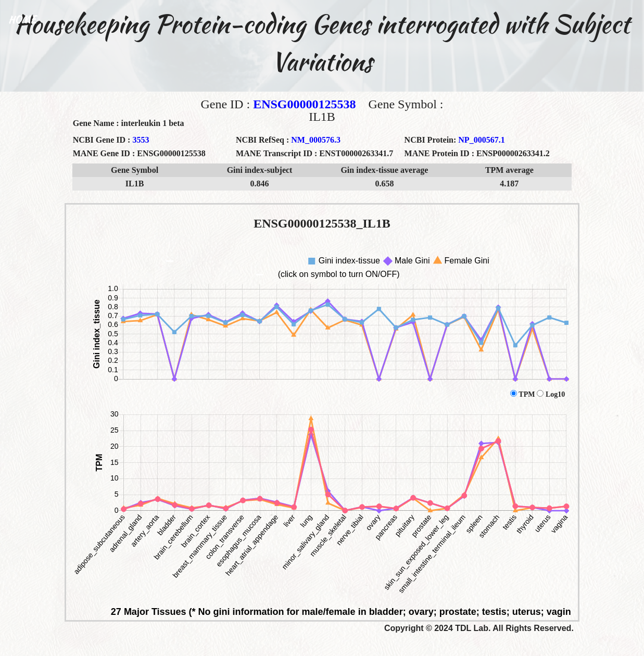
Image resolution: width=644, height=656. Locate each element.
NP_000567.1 (481, 140)
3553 (141, 140)
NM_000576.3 (316, 140)
